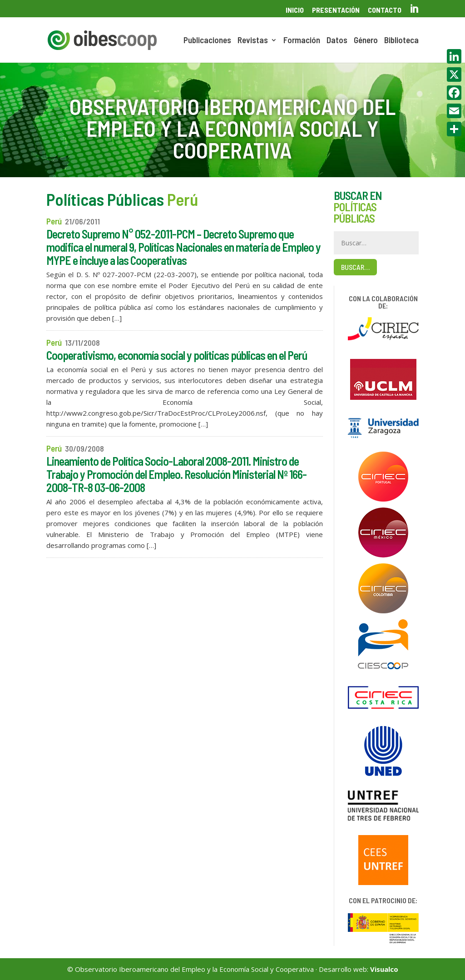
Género (366, 41)
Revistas (253, 41)
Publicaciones (207, 41)
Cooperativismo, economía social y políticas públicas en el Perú (177, 355)
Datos (337, 41)
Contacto (385, 10)
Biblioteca (401, 41)
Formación (302, 41)
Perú (54, 221)
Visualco (384, 969)
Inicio (295, 10)
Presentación (336, 10)
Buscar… (355, 267)
